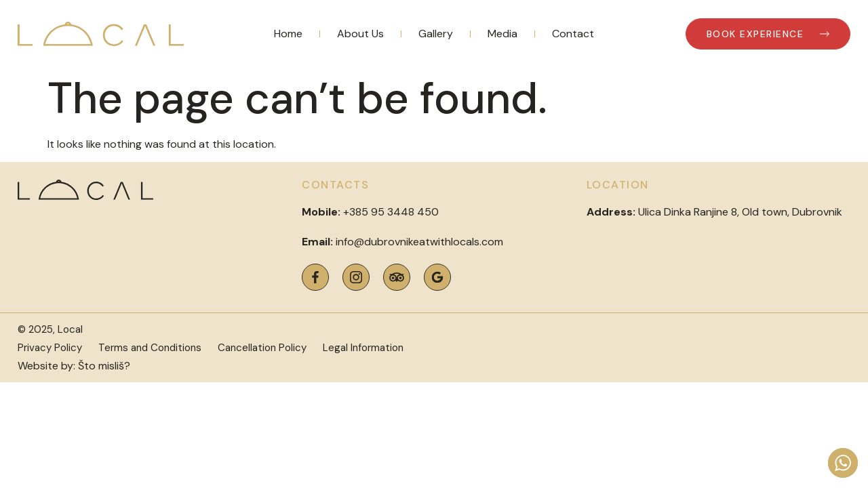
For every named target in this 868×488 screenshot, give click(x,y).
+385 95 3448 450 (391, 212)
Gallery (436, 34)
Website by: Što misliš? (74, 366)
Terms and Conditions (150, 348)
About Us (360, 34)
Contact (573, 34)
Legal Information (363, 348)
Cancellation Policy (262, 348)
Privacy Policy (50, 348)
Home (288, 34)
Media (502, 34)
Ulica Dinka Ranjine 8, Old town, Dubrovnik (714, 212)
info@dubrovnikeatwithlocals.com (419, 242)
